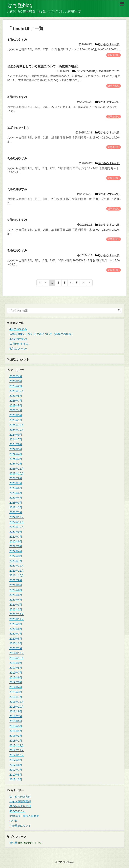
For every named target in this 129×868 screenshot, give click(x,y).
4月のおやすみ (18, 329)
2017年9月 (16, 760)
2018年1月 (16, 741)
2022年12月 (17, 517)
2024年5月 (16, 449)
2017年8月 (16, 765)
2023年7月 (16, 483)
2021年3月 (16, 605)
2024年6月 (16, 444)
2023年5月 (16, 493)
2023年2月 (16, 508)
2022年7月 (16, 537)
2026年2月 (16, 386)
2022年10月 (17, 527)
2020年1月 (16, 648)
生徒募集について (20, 826)
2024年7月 (16, 440)
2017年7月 (16, 770)
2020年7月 (16, 634)
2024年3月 (16, 459)
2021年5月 (16, 595)
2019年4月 (16, 687)
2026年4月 (16, 376)
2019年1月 (16, 697)
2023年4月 (16, 498)
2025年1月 (16, 420)
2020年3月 (16, 644)
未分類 (13, 821)
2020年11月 (17, 619)
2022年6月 (16, 542)
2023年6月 (16, 488)
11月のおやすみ (19, 344)
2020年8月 (16, 629)
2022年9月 (16, 532)
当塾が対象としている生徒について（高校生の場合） (42, 334)
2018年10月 (17, 707)
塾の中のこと (17, 811)
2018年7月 (16, 716)
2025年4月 (16, 410)
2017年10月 (17, 755)
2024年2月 (16, 464)
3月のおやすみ (18, 339)
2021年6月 (16, 590)
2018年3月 (16, 736)
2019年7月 (16, 673)
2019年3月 (16, 692)
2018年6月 (16, 721)
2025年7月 (16, 401)
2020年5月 (16, 639)
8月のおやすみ (18, 349)
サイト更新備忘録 (20, 801)
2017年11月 (17, 750)
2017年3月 (16, 779)
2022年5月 (16, 546)
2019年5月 (16, 682)
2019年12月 (17, 653)
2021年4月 (16, 600)
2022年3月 (16, 556)
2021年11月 (17, 571)
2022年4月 (16, 551)
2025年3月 (16, 415)
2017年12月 (17, 745)
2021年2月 (16, 610)
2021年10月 (17, 576)
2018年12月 (17, 702)
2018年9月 (16, 711)
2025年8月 (16, 396)
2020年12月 (17, 614)
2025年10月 (17, 391)
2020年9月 (16, 624)
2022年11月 (17, 522)
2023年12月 (17, 469)
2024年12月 (17, 425)
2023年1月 (16, 512)
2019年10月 (17, 658)
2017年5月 (16, 775)
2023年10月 (17, 474)
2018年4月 (16, 731)
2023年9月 (16, 478)
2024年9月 (16, 435)
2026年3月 (16, 381)
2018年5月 (16, 726)
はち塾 (13, 843)
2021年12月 (17, 566)
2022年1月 (16, 561)
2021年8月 (16, 585)
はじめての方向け (20, 797)
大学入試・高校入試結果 (24, 816)
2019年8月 (16, 668)
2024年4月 (16, 454)
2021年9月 (16, 580)
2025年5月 (16, 406)
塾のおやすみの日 (20, 806)
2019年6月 (16, 678)
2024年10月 (17, 430)
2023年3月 (16, 503)
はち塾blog (20, 5)
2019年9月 (16, 663)
